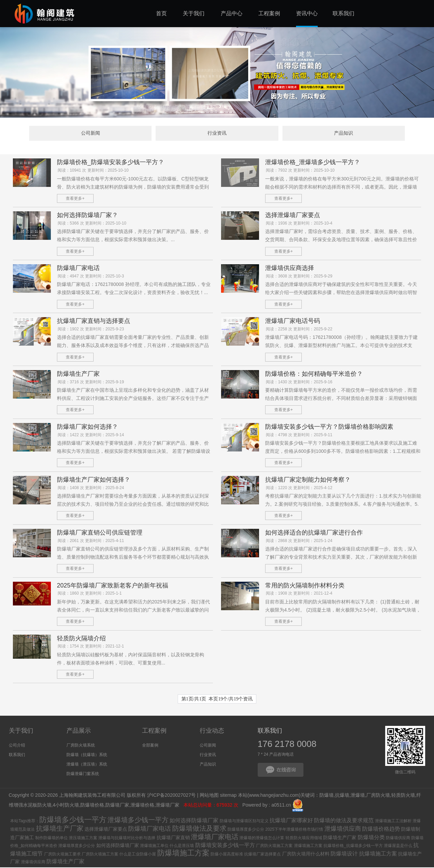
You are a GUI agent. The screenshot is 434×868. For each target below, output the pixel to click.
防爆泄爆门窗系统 (83, 775)
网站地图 (209, 796)
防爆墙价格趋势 (381, 830)
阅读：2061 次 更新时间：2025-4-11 (91, 541)
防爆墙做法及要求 (199, 829)
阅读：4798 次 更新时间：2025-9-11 (299, 436)
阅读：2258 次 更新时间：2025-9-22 (299, 330)
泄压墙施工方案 (83, 838)
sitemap (228, 796)
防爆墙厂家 (117, 806)
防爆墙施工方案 (183, 854)
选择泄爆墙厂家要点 (106, 830)
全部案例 (150, 746)
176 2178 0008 (287, 745)
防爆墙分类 (371, 838)
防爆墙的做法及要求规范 (344, 821)
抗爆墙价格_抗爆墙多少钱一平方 (353, 846)
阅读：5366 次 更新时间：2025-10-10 (92, 224)
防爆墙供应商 (398, 838)
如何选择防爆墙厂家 (194, 821)
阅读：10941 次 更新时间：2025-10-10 (93, 171)
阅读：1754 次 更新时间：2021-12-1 (91, 647)
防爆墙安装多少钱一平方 (225, 846)
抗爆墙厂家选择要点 (262, 855)
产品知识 (321, 134)
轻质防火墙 (403, 796)
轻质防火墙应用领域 (304, 838)
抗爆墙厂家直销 (173, 838)
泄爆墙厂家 (168, 806)
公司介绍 (17, 746)
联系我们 (17, 756)
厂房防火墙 (378, 796)
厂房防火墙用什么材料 (306, 854)
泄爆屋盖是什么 (398, 846)
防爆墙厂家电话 (150, 829)
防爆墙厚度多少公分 (246, 830)
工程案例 (154, 732)
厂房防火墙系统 (81, 746)
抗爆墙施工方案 (378, 854)
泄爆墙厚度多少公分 (77, 846)
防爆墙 (327, 796)
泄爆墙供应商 (343, 829)
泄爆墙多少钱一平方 (138, 821)
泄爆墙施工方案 (308, 846)
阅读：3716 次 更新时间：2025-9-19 (91, 383)
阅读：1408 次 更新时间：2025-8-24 (91, 488)
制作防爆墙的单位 (52, 838)
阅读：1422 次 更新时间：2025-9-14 (91, 436)
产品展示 (79, 732)
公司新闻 (113, 134)
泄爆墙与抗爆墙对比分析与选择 (127, 838)
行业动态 (212, 732)
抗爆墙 (342, 796)
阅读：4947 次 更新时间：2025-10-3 (91, 277)
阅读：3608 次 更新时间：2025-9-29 (299, 277)
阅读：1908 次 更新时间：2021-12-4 (299, 594)
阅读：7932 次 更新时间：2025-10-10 (300, 171)
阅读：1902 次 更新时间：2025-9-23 (91, 330)
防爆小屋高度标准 (227, 855)
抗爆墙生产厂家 (60, 829)
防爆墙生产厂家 (340, 838)
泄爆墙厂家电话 (215, 837)
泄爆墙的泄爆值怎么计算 (262, 838)
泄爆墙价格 (142, 806)
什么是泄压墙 (182, 846)
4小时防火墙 (66, 806)
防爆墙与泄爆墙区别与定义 (244, 822)
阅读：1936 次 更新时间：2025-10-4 (299, 224)
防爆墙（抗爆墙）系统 (87, 756)
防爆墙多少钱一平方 (73, 820)
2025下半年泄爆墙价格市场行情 (294, 830)
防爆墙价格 (92, 806)
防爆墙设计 (344, 854)
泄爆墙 (358, 796)
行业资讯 (217, 134)
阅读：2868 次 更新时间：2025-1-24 (299, 541)
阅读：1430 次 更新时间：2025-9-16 (299, 383)
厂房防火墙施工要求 (62, 855)
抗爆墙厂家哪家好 (291, 821)
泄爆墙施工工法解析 (393, 822)
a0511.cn (281, 806)
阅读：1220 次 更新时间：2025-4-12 (299, 488)
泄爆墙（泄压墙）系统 (87, 765)
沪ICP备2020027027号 (171, 796)
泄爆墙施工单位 (154, 846)
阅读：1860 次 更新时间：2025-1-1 (90, 594)
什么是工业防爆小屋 (138, 855)
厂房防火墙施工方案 (274, 846)
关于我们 (21, 732)
